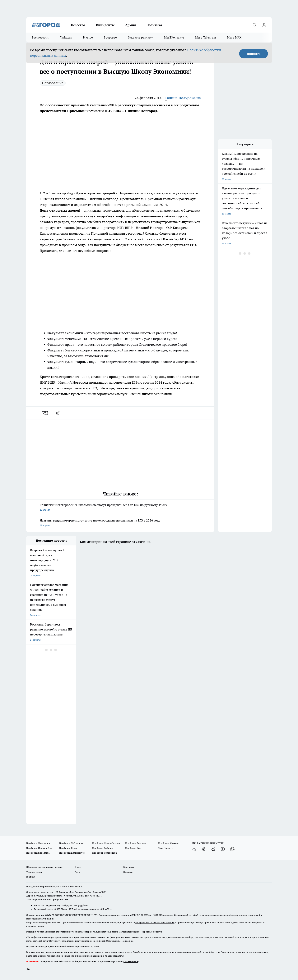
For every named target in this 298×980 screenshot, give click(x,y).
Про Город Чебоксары (71, 843)
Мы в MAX (234, 37)
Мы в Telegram (206, 37)
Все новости (40, 37)
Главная (30, 877)
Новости (128, 872)
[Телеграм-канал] (213, 849)
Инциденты (105, 25)
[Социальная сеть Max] (232, 849)
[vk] (46, 413)
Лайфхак (66, 37)
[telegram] (59, 413)
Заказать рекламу (141, 37)
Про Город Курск (68, 848)
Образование (53, 83)
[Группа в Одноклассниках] (204, 849)
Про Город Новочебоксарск (107, 843)
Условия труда (34, 872)
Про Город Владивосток (72, 853)
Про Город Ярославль (38, 853)
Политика (154, 25)
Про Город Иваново (169, 843)
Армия (130, 25)
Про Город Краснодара (104, 853)
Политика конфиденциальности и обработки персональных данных (63, 946)
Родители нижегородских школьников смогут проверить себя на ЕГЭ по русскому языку (120, 508)
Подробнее (128, 941)
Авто (77, 872)
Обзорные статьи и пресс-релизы (44, 867)
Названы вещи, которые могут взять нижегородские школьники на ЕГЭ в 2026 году (120, 523)
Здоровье (110, 37)
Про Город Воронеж (136, 843)
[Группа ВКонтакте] (194, 849)
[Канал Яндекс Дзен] (223, 849)
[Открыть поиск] (254, 25)
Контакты (129, 867)
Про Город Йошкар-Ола (39, 848)
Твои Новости (165, 848)
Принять (254, 54)
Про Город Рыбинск (103, 848)
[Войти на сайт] (264, 25)
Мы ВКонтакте (174, 37)
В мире (88, 37)
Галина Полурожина (183, 98)
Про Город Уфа (133, 848)
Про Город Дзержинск (38, 843)
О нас (78, 867)
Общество (77, 25)
